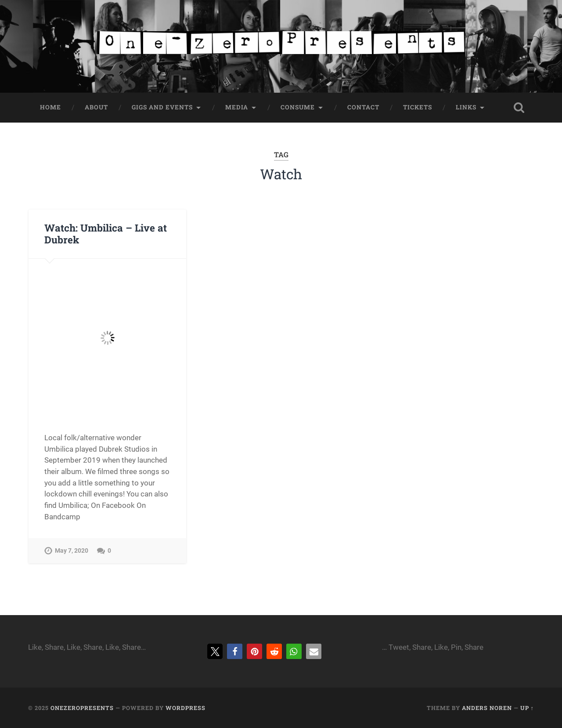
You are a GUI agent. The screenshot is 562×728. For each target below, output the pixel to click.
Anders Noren (487, 708)
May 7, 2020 (72, 551)
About (96, 107)
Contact (363, 107)
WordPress (186, 708)
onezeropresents (82, 708)
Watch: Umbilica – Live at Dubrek (106, 234)
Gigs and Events (162, 107)
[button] (215, 651)
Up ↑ (527, 708)
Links (466, 107)
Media (237, 107)
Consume (298, 107)
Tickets (418, 107)
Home (50, 107)
